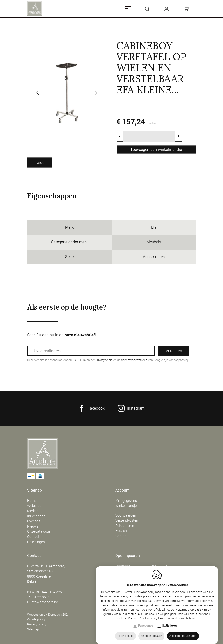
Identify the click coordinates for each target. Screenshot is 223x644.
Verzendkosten (127, 520)
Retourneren (125, 526)
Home (32, 501)
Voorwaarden (126, 515)
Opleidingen (36, 542)
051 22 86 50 (41, 597)
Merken (33, 511)
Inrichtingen (36, 516)
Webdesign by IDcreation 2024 (48, 614)
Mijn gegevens (126, 501)
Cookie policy (36, 619)
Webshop (34, 506)
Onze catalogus (39, 531)
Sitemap (35, 490)
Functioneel (146, 637)
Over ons (34, 521)
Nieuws (33, 526)
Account (122, 490)
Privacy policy (37, 624)
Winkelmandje (126, 506)
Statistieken (170, 637)
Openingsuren (128, 556)
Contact (33, 537)
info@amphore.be (44, 602)
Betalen (121, 531)
